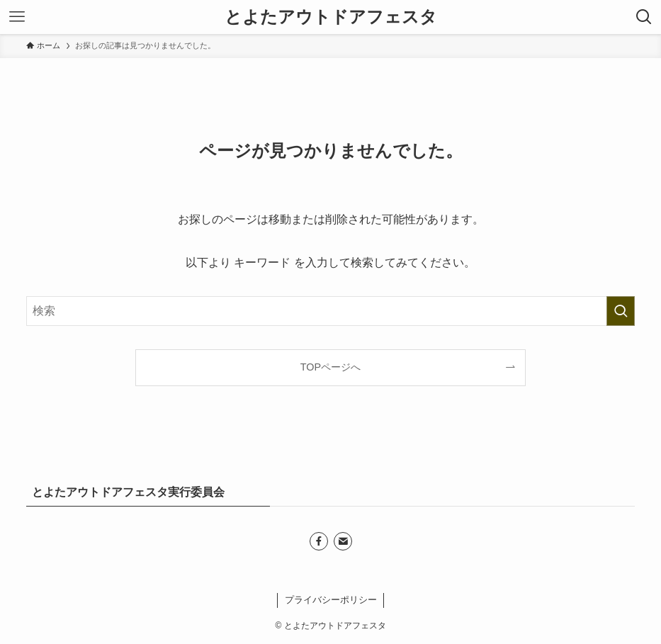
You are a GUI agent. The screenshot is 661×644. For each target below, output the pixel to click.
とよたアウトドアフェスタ (331, 17)
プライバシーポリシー (331, 600)
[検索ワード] (330, 311)
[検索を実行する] (621, 311)
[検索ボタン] (644, 17)
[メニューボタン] (17, 17)
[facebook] (319, 541)
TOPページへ (330, 367)
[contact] (343, 541)
